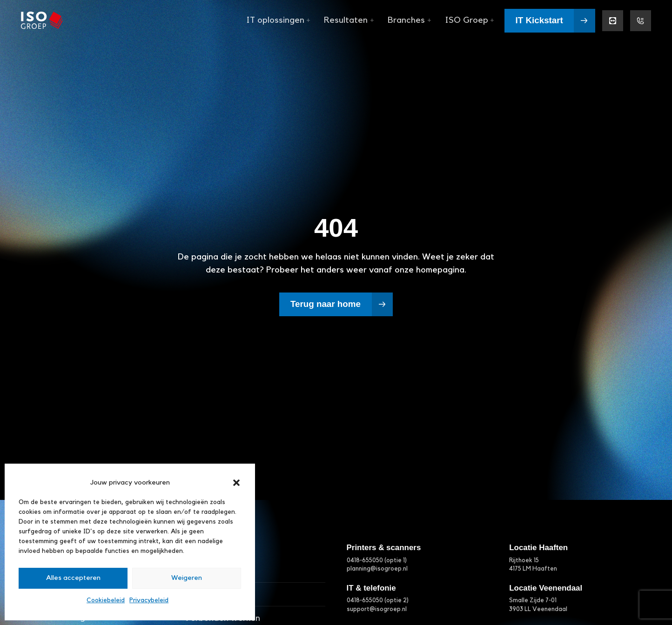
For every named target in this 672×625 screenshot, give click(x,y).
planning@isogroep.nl (377, 569)
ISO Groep (470, 20)
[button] (236, 483)
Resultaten (349, 20)
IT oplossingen (278, 20)
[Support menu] (641, 21)
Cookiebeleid (106, 600)
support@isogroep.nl (377, 609)
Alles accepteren (73, 578)
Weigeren (187, 578)
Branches (409, 20)
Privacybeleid (149, 600)
